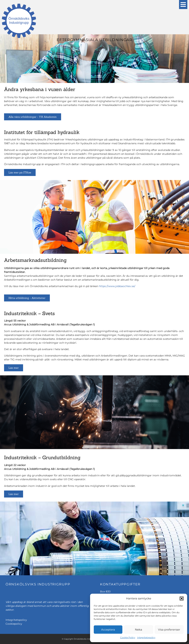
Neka (139, 630)
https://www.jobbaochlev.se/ (117, 286)
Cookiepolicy (14, 624)
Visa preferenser (169, 630)
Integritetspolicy (146, 637)
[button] (182, 598)
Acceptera (108, 630)
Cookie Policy (128, 637)
